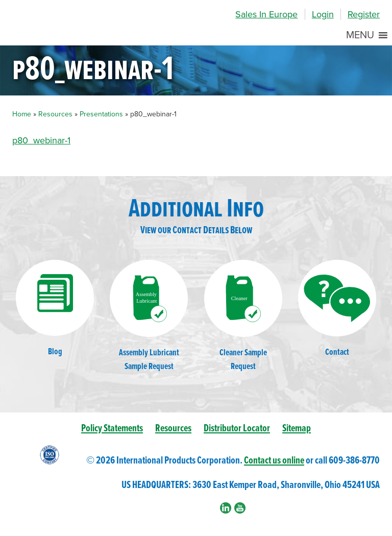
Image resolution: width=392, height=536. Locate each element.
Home (22, 114)
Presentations (101, 114)
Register (364, 14)
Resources (55, 114)
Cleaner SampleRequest (243, 316)
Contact (337, 309)
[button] (360, 35)
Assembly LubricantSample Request (149, 316)
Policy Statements (112, 429)
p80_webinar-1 (41, 140)
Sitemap (297, 429)
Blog (55, 309)
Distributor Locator (237, 429)
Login (323, 14)
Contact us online (274, 461)
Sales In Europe (266, 14)
